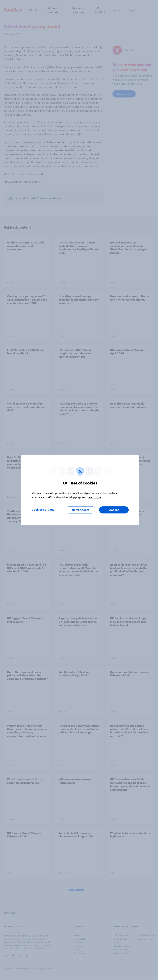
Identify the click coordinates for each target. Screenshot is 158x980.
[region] (80, 490)
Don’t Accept (81, 510)
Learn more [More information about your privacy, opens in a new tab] (94, 497)
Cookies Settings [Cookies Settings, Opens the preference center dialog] (43, 510)
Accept (114, 510)
